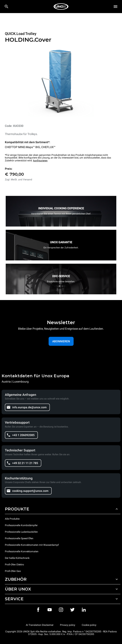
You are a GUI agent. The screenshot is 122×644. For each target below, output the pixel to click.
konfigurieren (40, 161)
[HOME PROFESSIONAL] (61, 7)
